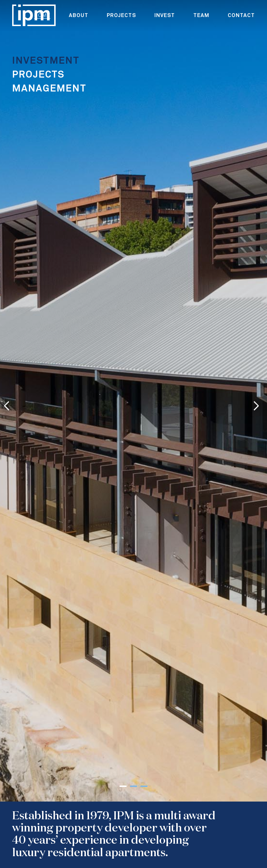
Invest (165, 15)
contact (241, 15)
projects (121, 15)
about (79, 15)
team (201, 15)
